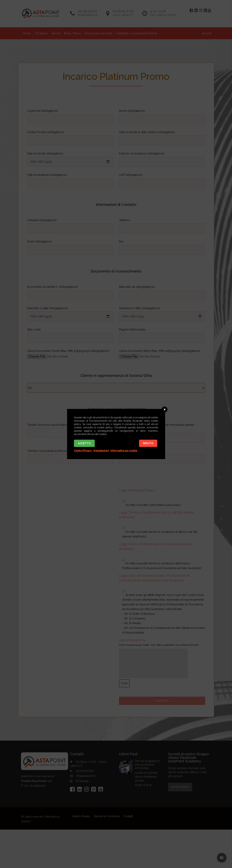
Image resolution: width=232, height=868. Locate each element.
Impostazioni (101, 451)
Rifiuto (148, 443)
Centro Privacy (83, 451)
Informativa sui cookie (124, 451)
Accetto (84, 443)
